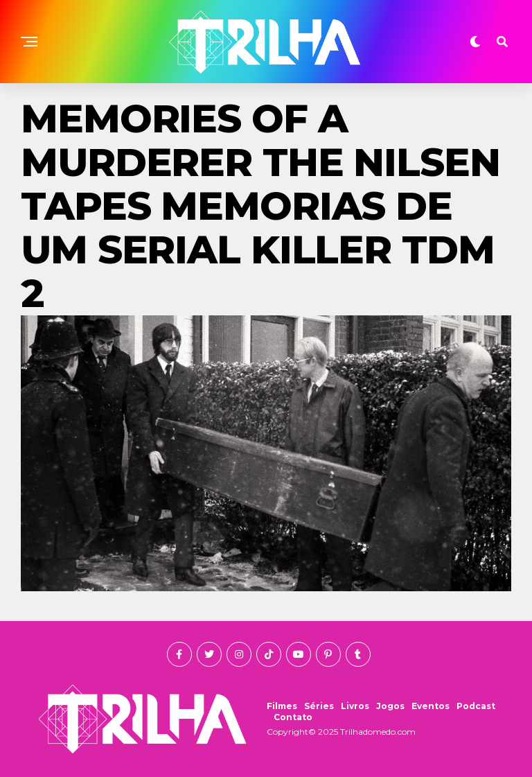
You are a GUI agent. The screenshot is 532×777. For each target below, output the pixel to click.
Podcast (476, 706)
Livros (355, 706)
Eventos (431, 706)
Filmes (282, 706)
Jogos (390, 706)
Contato (293, 717)
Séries (319, 706)
